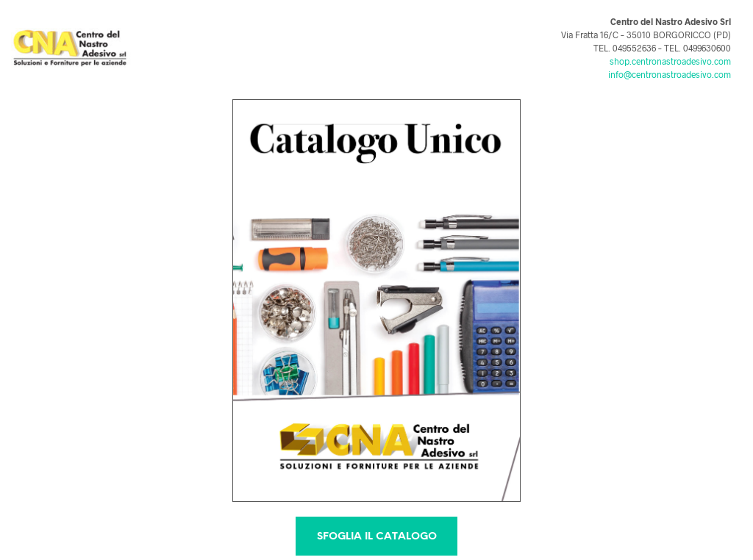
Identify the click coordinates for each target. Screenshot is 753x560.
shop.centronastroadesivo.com (670, 61)
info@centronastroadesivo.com (670, 74)
